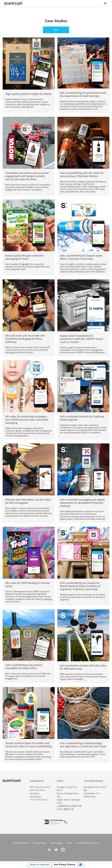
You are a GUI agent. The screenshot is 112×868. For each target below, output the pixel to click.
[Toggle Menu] (105, 3)
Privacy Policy (40, 843)
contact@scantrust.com (88, 843)
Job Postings (56, 843)
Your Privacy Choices (64, 865)
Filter (56, 30)
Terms (69, 843)
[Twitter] (56, 850)
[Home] (14, 3)
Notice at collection (40, 865)
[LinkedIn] (49, 850)
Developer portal (21, 843)
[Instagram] (63, 850)
